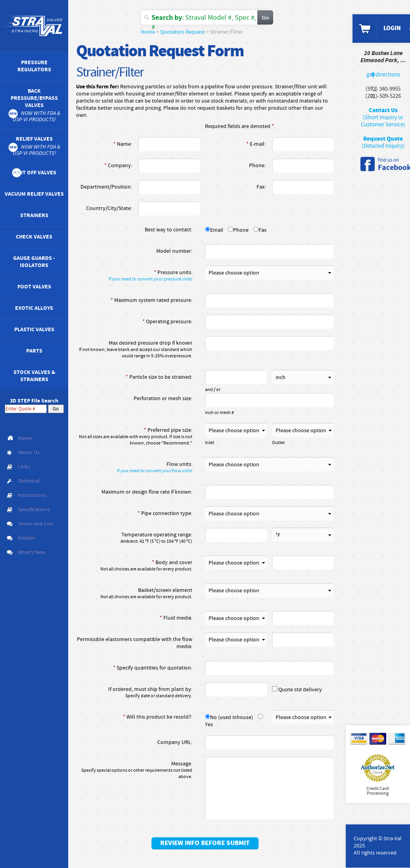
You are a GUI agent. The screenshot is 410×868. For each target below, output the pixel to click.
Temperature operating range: (134, 538)
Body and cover (134, 566)
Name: (123, 144)
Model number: (174, 251)
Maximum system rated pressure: (151, 300)
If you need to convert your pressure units (150, 279)
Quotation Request (183, 32)
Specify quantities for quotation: (153, 668)
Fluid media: (176, 618)
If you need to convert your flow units (155, 471)
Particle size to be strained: (159, 377)
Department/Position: (106, 187)
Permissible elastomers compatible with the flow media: (135, 643)
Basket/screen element (134, 593)
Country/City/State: (109, 208)
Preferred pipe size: (134, 437)
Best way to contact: (169, 230)
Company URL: (175, 742)
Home (148, 32)
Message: (134, 770)
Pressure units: (134, 276)
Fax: (261, 187)
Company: (118, 166)
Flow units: (134, 467)
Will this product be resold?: (158, 717)
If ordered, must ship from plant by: (134, 692)
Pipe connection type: (165, 513)
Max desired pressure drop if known (134, 349)
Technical (29, 481)
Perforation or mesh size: (163, 399)
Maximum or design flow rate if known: (147, 492)
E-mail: (256, 144)
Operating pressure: (167, 322)
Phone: (257, 166)
